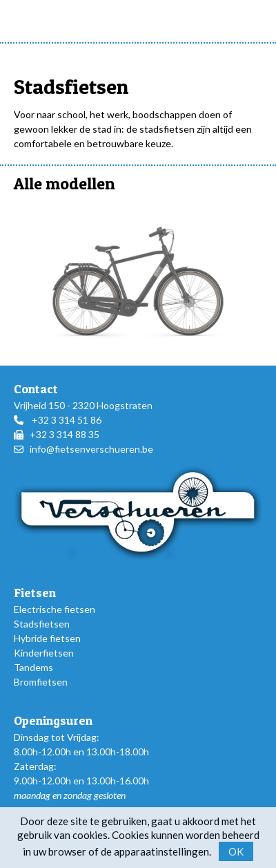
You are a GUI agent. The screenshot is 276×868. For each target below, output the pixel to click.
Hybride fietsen (47, 638)
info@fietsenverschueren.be (91, 449)
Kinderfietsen (44, 653)
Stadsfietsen (42, 624)
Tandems (33, 667)
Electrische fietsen (55, 609)
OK (236, 851)
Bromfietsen (41, 682)
